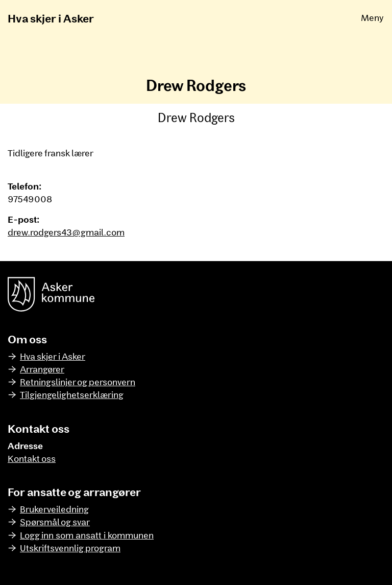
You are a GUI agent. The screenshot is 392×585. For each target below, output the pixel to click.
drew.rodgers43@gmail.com (66, 232)
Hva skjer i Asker (51, 18)
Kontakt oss (32, 458)
